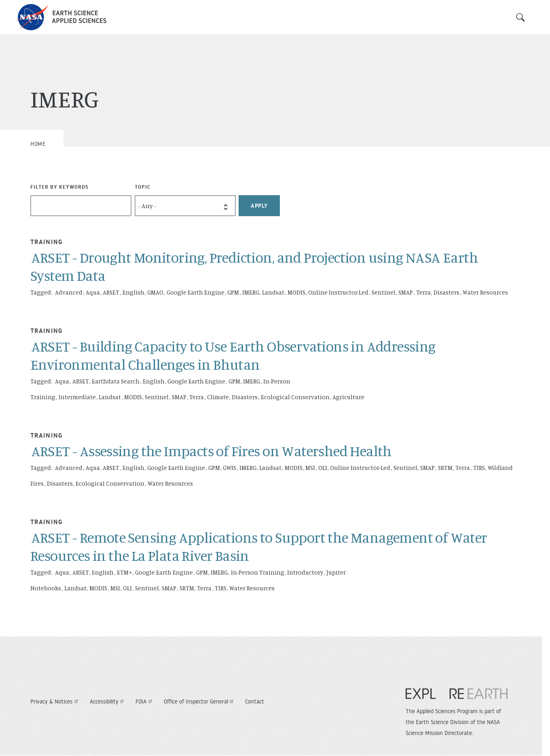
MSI (310, 468)
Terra (423, 292)
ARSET (111, 292)
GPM (233, 292)
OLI (323, 468)
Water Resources (485, 292)
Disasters (446, 292)
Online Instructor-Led (338, 292)
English (133, 292)
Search (520, 17)
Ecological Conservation (295, 397)
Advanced (69, 292)
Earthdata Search (116, 381)
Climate (218, 397)
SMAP (406, 292)
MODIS (296, 292)
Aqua (93, 292)
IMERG (251, 292)
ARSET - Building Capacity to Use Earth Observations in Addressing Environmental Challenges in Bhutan (233, 355)
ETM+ (125, 572)
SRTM (445, 468)
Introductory (305, 572)
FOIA (145, 701)
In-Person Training (258, 572)
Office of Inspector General (200, 701)
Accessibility (108, 701)
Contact (255, 701)
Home (38, 144)
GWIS (230, 468)
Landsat (273, 292)
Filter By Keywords (59, 187)
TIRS (479, 468)
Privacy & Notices (55, 701)
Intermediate (77, 397)
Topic (143, 187)
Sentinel (384, 292)
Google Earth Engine (196, 292)
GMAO (155, 292)
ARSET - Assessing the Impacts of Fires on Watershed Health (212, 451)
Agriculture (348, 397)
